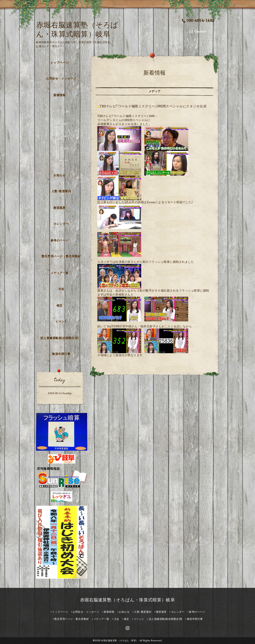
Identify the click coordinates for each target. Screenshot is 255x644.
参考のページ (60, 240)
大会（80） (62, 124)
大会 (61, 289)
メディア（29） (62, 112)
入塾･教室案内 (61, 191)
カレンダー (61, 224)
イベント (61, 321)
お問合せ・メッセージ (61, 78)
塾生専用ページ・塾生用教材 (61, 256)
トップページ (60, 63)
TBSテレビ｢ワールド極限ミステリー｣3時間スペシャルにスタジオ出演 (153, 106)
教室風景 (59, 208)
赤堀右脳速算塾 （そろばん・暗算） (120, 640)
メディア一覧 (60, 273)
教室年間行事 (61, 354)
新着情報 (59, 95)
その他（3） (62, 161)
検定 (60, 305)
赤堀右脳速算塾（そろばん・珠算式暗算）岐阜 (128, 600)
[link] (115, 326)
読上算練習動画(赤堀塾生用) (60, 338)
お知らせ (59, 175)
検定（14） (62, 136)
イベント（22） (62, 148)
